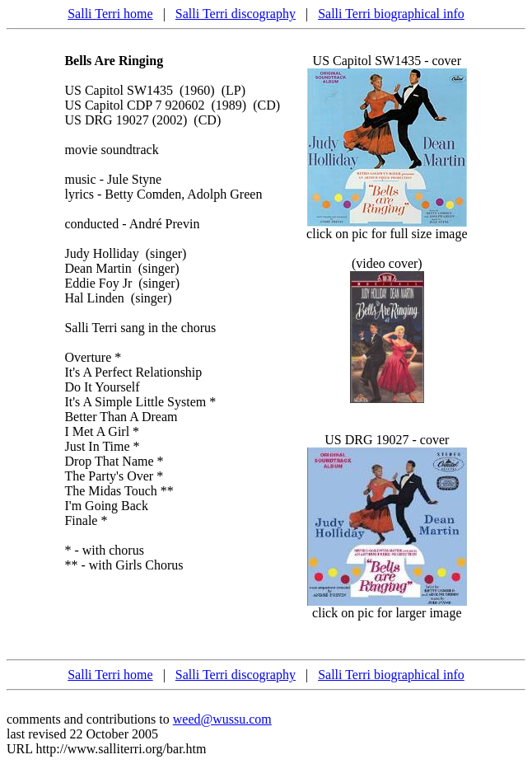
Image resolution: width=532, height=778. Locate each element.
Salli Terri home (110, 14)
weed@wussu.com (222, 719)
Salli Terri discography (236, 14)
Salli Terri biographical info (391, 14)
